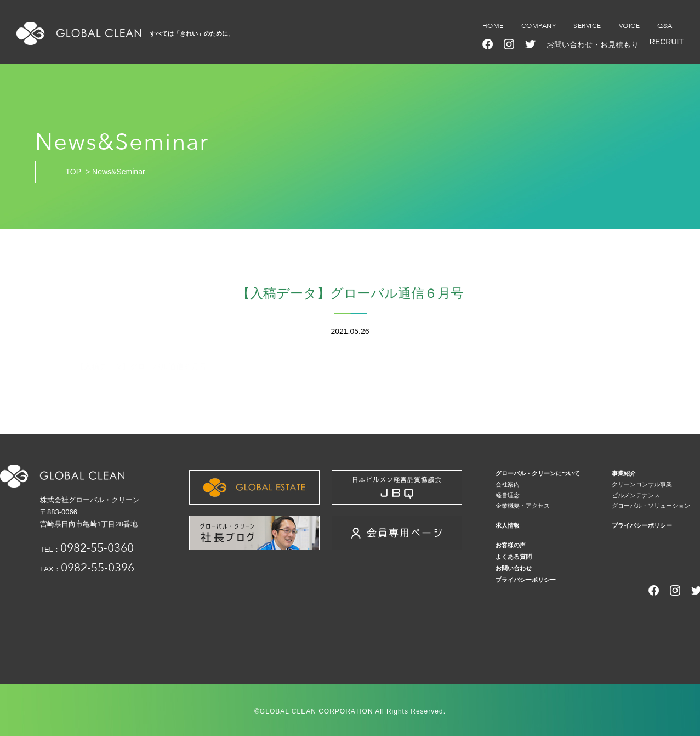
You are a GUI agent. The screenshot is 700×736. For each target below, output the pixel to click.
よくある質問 (514, 557)
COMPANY (539, 26)
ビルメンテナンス (636, 495)
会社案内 (508, 484)
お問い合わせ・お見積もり (593, 44)
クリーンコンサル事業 (642, 484)
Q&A (665, 26)
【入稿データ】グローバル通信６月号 (141, 366)
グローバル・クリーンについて (538, 473)
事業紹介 (624, 473)
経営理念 (508, 495)
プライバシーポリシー (642, 525)
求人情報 (508, 525)
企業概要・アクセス (523, 506)
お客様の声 (511, 545)
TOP (74, 172)
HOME (493, 26)
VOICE (630, 26)
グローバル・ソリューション (651, 506)
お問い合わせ (514, 568)
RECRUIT (667, 42)
